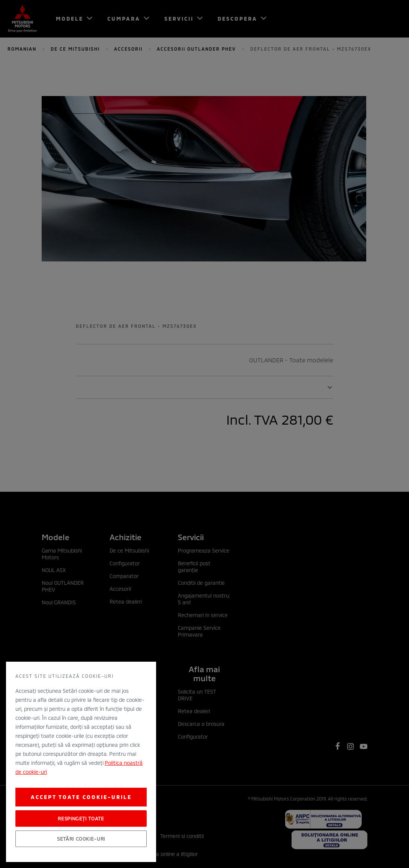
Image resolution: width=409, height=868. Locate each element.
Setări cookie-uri (81, 839)
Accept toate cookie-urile (81, 797)
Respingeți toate (81, 818)
